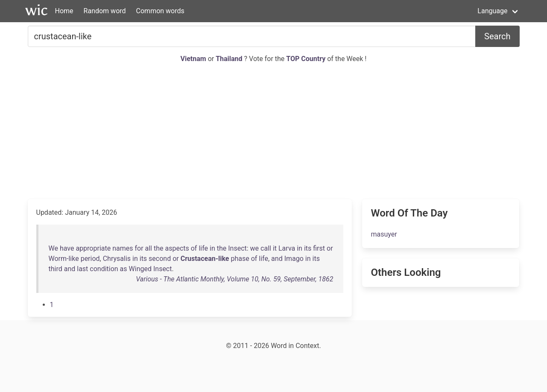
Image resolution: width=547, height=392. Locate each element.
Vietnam (194, 59)
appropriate (93, 248)
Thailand (230, 59)
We (53, 248)
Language (492, 11)
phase (240, 259)
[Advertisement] (274, 132)
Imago (294, 259)
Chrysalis (117, 259)
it (275, 248)
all (149, 248)
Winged (140, 269)
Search (497, 36)
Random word (105, 11)
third (56, 269)
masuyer (384, 234)
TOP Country (306, 59)
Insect (237, 248)
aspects (177, 248)
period (90, 259)
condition (104, 269)
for (139, 248)
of (194, 248)
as (124, 269)
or (330, 248)
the (159, 248)
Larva (287, 248)
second (160, 259)
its (308, 248)
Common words (160, 11)
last (82, 269)
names (123, 248)
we (255, 248)
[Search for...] (252, 36)
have (67, 248)
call (266, 248)
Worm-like (64, 259)
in (212, 248)
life (203, 248)
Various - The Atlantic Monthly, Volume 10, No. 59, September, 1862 (234, 279)
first (319, 248)
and (277, 259)
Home (64, 11)
